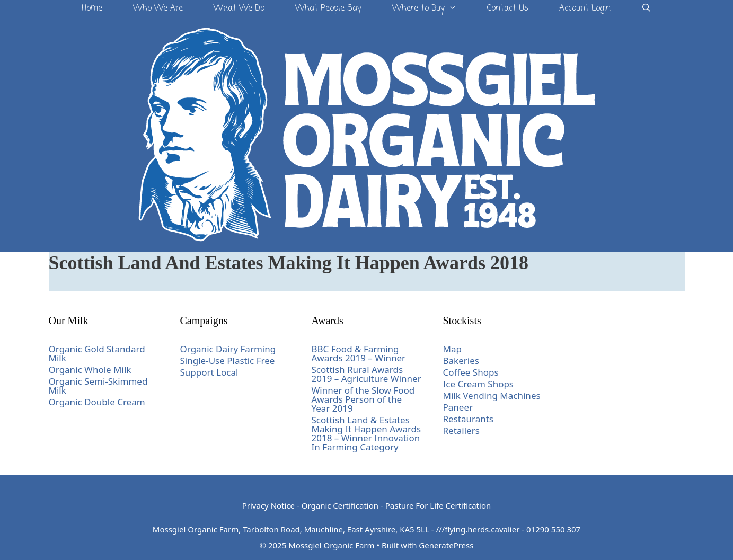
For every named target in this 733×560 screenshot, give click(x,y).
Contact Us (508, 8)
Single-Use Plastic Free (228, 361)
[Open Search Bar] (646, 9)
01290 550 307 (553, 529)
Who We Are (158, 8)
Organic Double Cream (97, 402)
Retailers (461, 430)
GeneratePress (446, 545)
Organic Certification (340, 505)
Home (92, 8)
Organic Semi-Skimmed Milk (98, 386)
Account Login (585, 8)
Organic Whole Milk (90, 370)
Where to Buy (432, 9)
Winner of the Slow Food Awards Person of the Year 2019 (363, 399)
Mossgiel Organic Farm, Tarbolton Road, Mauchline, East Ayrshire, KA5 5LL (291, 529)
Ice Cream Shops (479, 384)
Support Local (209, 372)
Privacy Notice (268, 505)
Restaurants (469, 419)
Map (452, 349)
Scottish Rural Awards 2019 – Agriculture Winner (366, 374)
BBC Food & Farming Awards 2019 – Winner (359, 353)
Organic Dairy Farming (228, 349)
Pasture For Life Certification (438, 505)
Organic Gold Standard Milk (97, 353)
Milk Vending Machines (492, 395)
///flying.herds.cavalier (478, 529)
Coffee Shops (471, 372)
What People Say (328, 8)
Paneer (458, 407)
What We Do (239, 8)
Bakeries (461, 361)
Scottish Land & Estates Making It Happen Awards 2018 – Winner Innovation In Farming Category (366, 433)
